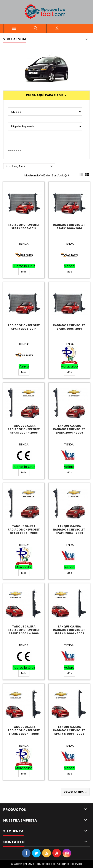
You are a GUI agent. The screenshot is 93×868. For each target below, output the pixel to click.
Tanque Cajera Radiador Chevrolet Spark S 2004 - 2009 (24, 630)
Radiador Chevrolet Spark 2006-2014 (24, 227)
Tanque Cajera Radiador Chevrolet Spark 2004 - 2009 (24, 429)
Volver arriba (76, 792)
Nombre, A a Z (30, 166)
